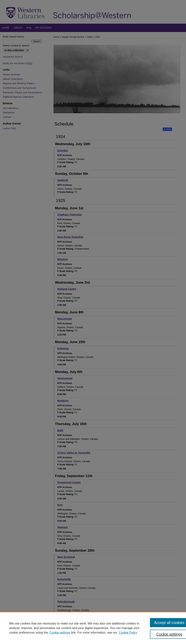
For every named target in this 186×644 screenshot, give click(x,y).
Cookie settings (60, 633)
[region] (93, 628)
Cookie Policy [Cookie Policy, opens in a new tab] (128, 633)
